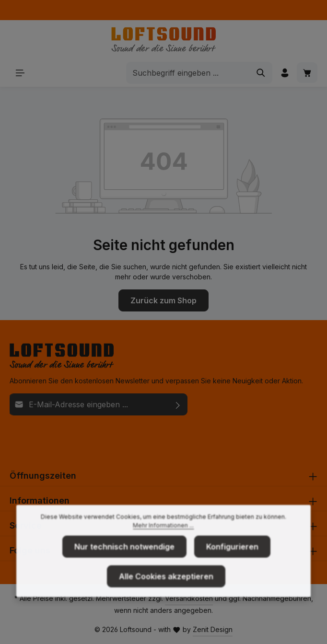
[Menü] (20, 73)
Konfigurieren (232, 562)
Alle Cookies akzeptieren (166, 592)
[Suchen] (261, 73)
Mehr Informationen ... (163, 541)
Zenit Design (213, 629)
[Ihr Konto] (285, 73)
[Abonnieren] (178, 404)
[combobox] (188, 73)
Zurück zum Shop (163, 300)
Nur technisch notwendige (124, 562)
